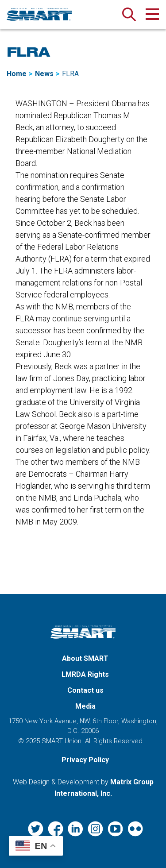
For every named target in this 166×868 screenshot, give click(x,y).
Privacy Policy (85, 760)
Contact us (85, 690)
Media (85, 706)
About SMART (85, 658)
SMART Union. (62, 741)
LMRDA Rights (85, 674)
